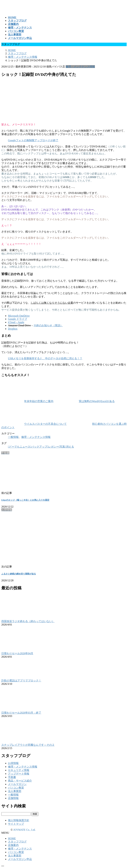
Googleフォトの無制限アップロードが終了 (33, 140)
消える (70, 447)
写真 (62, 447)
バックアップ (39, 447)
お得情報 (13, 763)
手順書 (12, 777)
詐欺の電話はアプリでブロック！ (21, 681)
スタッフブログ (17, 842)
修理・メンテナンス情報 (80, 67)
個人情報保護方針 (19, 820)
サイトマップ (16, 824)
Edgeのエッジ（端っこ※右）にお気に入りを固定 (25, 500)
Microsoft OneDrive (19, 316)
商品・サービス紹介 (20, 781)
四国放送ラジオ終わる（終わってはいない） (28, 621)
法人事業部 (15, 791)
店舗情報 (13, 798)
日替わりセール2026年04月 (17, 653)
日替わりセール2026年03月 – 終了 (21, 713)
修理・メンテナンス (20, 849)
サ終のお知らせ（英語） (48, 325)
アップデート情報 (19, 774)
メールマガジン (17, 784)
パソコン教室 (16, 788)
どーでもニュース (20, 447)
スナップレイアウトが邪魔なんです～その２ (28, 745)
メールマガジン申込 (20, 859)
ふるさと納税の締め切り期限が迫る (19, 574)
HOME (12, 838)
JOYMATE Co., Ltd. (24, 830)
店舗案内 (13, 845)
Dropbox (13, 329)
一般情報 (13, 437)
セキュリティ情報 (19, 770)
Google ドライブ (18, 319)
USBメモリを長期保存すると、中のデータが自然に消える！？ (45, 358)
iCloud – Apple (16, 322)
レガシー (54, 447)
